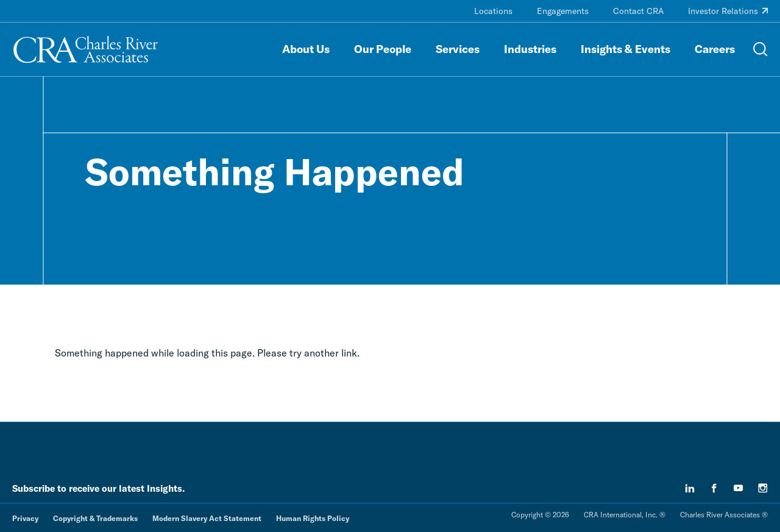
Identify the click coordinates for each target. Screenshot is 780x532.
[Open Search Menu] (760, 49)
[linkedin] (690, 488)
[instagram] (763, 488)
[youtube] (739, 488)
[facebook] (714, 488)
